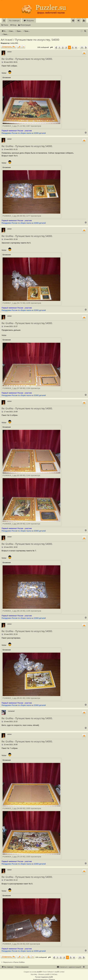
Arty (36, 971)
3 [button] (66, 44)
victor (10, 49)
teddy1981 (14, 40)
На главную (14, 20)
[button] (51, 44)
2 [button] (63, 44)
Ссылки (5, 21)
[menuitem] (73, 20)
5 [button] (73, 44)
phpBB (39, 969)
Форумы (30, 20)
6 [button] (76, 44)
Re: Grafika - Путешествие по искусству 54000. (27, 56)
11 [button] (82, 44)
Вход (14, 25)
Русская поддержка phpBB (44, 974)
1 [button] (59, 44)
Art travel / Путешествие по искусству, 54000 (30, 37)
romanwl (11, 708)
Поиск (6, 25)
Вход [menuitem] (79, 21)
